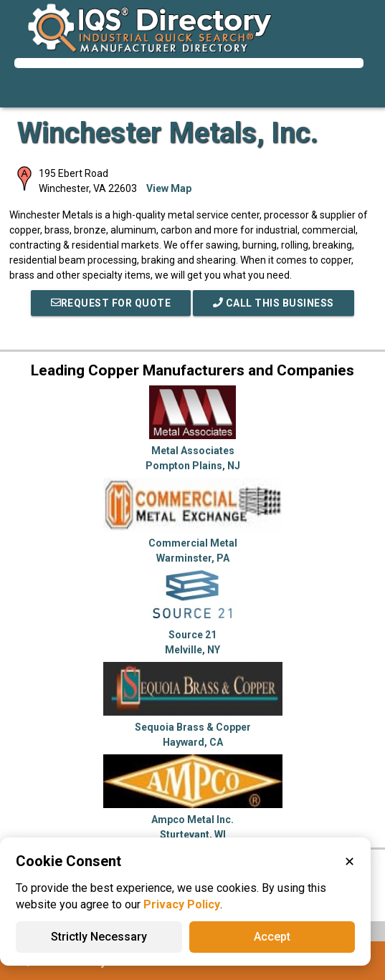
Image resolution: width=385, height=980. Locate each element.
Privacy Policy (182, 904)
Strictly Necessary (99, 937)
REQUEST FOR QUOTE (111, 303)
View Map (169, 188)
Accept (272, 937)
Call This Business (274, 303)
